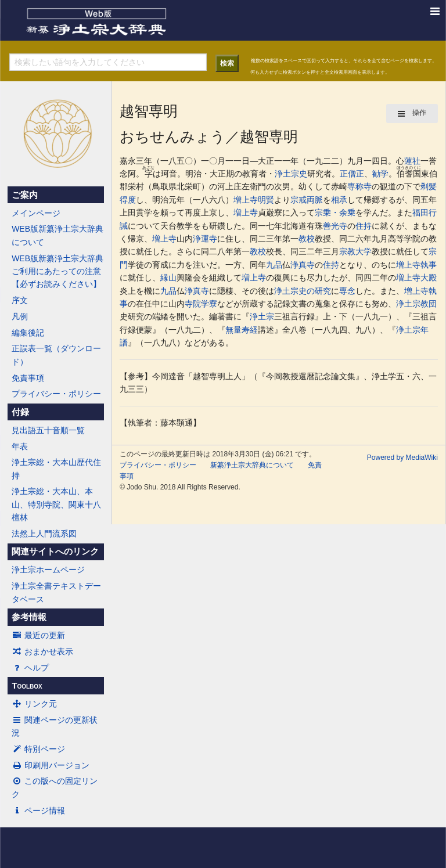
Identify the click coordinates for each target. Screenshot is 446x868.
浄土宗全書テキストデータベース (56, 592)
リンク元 (34, 704)
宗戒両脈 (307, 200)
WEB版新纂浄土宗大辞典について (57, 235)
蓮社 (412, 161)
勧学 (380, 174)
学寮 (209, 304)
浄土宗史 (291, 174)
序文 (20, 300)
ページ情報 (38, 811)
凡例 (20, 316)
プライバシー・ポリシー (56, 394)
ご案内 (25, 195)
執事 (429, 265)
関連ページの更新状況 (55, 726)
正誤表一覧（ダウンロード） (56, 355)
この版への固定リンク (55, 787)
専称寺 (359, 186)
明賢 (266, 200)
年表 (20, 446)
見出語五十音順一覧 (48, 430)
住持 (364, 226)
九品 (274, 265)
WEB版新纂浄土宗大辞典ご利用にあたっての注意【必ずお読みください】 (57, 271)
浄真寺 (303, 265)
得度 (128, 200)
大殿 (429, 278)
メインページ (36, 213)
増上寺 (246, 200)
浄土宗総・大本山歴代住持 (56, 469)
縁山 (168, 278)
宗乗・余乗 (335, 213)
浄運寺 (205, 239)
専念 (347, 291)
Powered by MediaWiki (402, 458)
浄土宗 (408, 304)
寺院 (193, 304)
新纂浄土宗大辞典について (252, 465)
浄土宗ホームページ (48, 570)
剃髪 (429, 186)
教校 (307, 239)
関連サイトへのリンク (55, 552)
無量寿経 (242, 330)
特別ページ (38, 749)
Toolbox (27, 686)
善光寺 (335, 226)
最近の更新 (38, 635)
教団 (429, 304)
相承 (339, 200)
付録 (20, 412)
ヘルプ (30, 668)
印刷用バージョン (51, 765)
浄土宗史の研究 (303, 291)
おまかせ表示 (42, 651)
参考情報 (29, 617)
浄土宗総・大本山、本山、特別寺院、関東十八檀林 (56, 504)
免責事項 (28, 378)
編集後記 (28, 333)
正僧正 (352, 174)
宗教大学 (355, 251)
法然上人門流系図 (44, 534)
